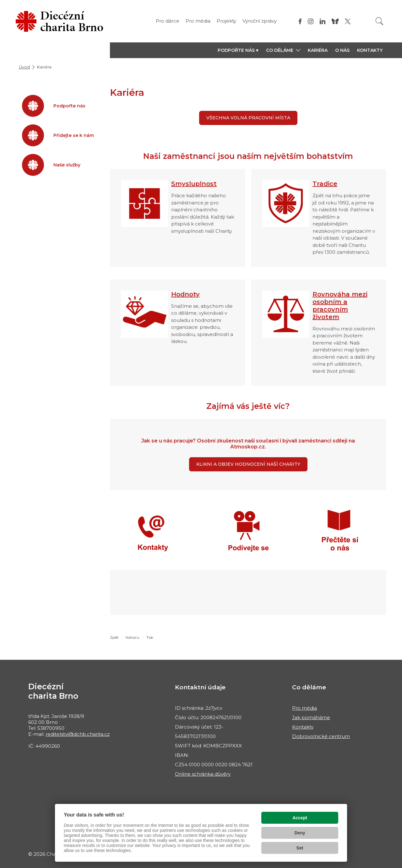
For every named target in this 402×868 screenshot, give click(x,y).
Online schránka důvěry (203, 774)
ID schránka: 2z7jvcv (199, 708)
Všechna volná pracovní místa (248, 118)
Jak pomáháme (311, 717)
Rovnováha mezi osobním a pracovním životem (340, 306)
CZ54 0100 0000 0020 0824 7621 (214, 765)
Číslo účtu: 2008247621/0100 (208, 717)
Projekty (226, 21)
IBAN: (182, 755)
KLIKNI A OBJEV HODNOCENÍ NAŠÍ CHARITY (248, 464)
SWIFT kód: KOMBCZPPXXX (208, 746)
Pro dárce (168, 21)
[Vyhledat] (379, 21)
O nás (342, 50)
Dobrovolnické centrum (321, 736)
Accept (300, 818)
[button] (283, 50)
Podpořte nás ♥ (238, 50)
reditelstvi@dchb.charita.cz (78, 734)
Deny (300, 833)
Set (300, 848)
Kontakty (370, 50)
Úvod (24, 67)
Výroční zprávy (260, 21)
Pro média (198, 21)
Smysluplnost (194, 184)
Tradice (325, 184)
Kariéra (318, 50)
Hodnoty (185, 294)
